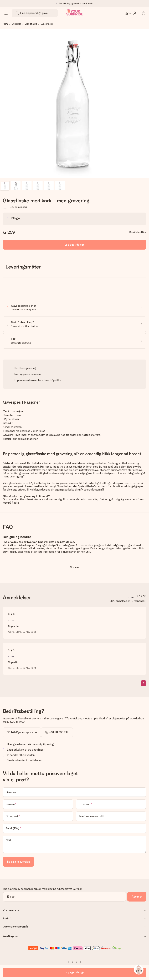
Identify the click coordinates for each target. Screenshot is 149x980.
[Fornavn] (38, 804)
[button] (5, 186)
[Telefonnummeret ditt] (111, 816)
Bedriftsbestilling (138, 232)
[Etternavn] (111, 804)
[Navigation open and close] (6, 13)
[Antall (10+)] (74, 828)
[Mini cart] (143, 13)
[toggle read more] (75, 567)
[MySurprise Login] (130, 13)
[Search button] (17, 13)
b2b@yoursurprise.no (24, 732)
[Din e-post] (38, 816)
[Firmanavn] (74, 792)
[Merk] (74, 844)
